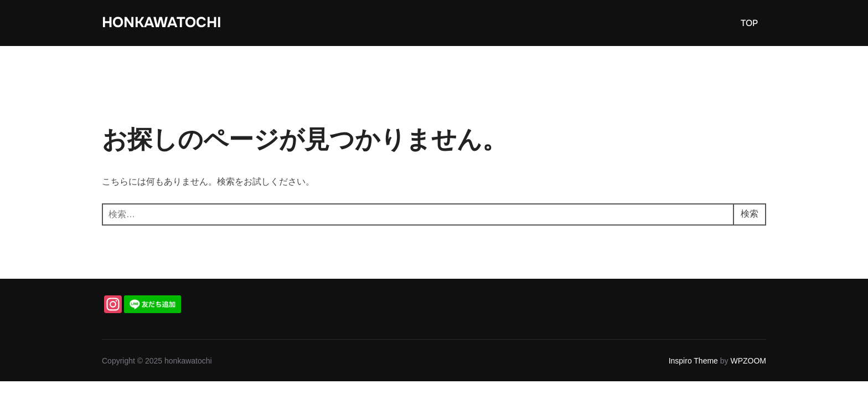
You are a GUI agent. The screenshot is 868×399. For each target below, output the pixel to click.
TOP (749, 23)
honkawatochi (162, 22)
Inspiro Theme (693, 361)
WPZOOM (748, 361)
